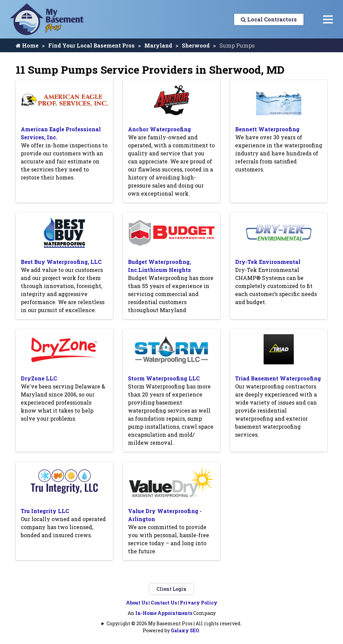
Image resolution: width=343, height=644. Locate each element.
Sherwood (196, 45)
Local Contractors (269, 19)
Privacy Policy (199, 603)
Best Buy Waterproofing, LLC (61, 262)
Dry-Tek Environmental (268, 262)
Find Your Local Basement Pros (91, 45)
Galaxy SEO (185, 630)
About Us (137, 603)
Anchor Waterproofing (159, 129)
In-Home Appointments (164, 613)
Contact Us (164, 603)
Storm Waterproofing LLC (164, 378)
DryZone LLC (39, 378)
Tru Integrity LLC (45, 511)
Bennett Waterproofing (267, 129)
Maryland (158, 45)
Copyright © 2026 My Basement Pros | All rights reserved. (174, 623)
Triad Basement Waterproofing (278, 378)
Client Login (171, 589)
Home (27, 45)
